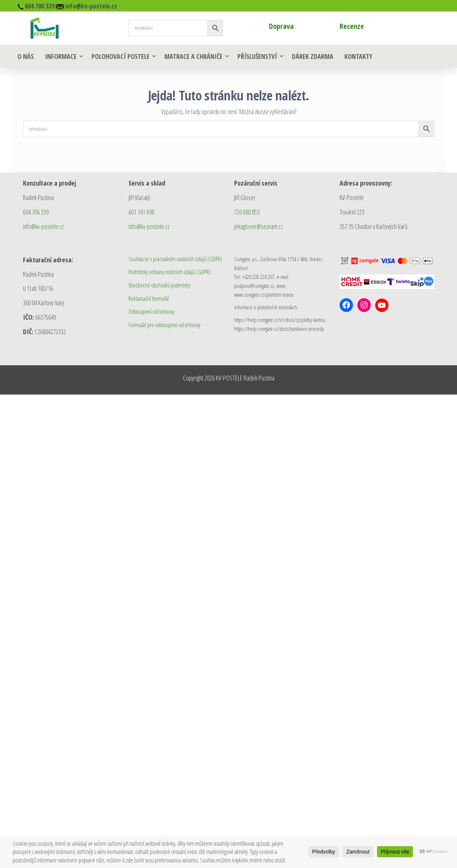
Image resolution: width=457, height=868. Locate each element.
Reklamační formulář (149, 299)
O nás (26, 56)
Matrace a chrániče (194, 56)
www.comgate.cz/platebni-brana (264, 295)
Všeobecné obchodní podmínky (159, 285)
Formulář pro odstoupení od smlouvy (164, 325)
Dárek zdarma (313, 56)
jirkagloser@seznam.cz (258, 226)
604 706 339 (36, 212)
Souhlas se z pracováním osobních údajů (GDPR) (175, 259)
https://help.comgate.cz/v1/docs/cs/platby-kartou (280, 320)
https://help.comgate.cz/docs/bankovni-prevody (279, 329)
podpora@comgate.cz (254, 286)
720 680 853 (247, 212)
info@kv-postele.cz (43, 226)
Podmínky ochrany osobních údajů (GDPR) (170, 272)
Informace (61, 56)
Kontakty (358, 56)
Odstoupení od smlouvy (151, 312)
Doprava (281, 26)
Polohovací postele (121, 56)
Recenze (352, 26)
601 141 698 (141, 212)
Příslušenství (257, 56)
